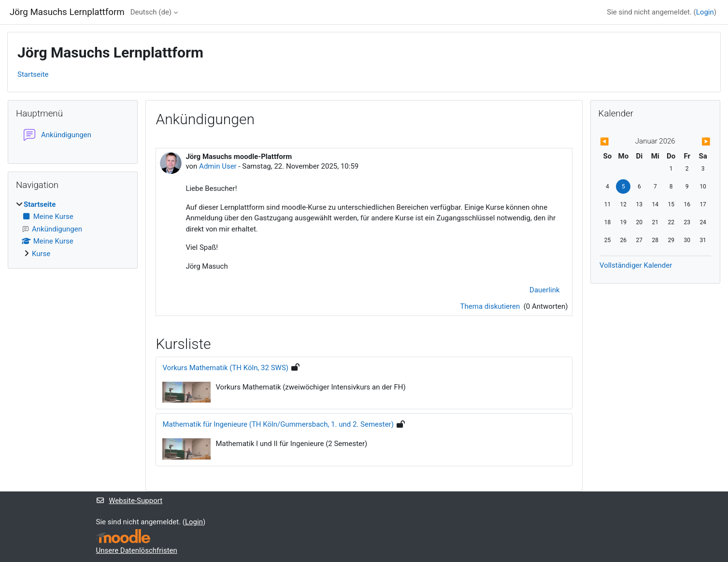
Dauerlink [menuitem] (545, 290)
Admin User (218, 166)
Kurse (41, 254)
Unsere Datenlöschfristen (137, 550)
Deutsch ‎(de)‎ (151, 12)
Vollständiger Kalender (636, 265)
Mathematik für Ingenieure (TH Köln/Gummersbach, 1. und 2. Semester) (278, 424)
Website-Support (129, 501)
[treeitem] (73, 229)
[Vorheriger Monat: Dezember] (616, 142)
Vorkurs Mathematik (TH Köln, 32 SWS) (225, 368)
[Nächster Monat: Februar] (694, 142)
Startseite (33, 74)
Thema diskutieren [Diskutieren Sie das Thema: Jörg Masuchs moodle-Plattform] (491, 306)
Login (705, 12)
